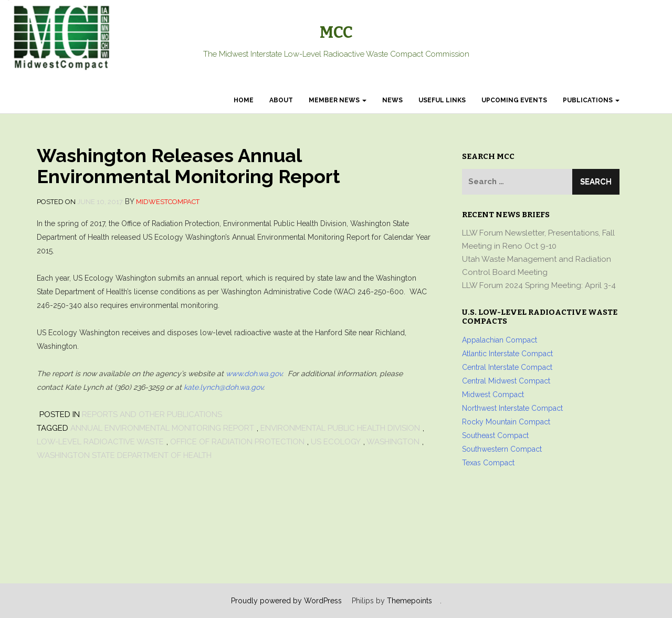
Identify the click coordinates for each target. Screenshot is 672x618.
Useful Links (442, 100)
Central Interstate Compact (507, 367)
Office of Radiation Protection (237, 442)
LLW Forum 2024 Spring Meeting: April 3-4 (539, 285)
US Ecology (336, 442)
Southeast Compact (495, 435)
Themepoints (409, 601)
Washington (393, 442)
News (392, 100)
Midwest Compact (493, 395)
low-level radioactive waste (100, 442)
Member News (338, 100)
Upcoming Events (514, 100)
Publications (591, 100)
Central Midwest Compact (506, 381)
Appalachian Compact (500, 340)
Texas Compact (488, 463)
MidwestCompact (168, 202)
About (281, 100)
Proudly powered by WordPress (286, 601)
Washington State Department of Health (124, 455)
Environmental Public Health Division (340, 428)
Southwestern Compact (502, 449)
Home (244, 100)
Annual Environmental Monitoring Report (162, 428)
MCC (336, 33)
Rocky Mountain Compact (506, 422)
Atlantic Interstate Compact (507, 354)
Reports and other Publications (152, 414)
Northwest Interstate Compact (512, 408)
